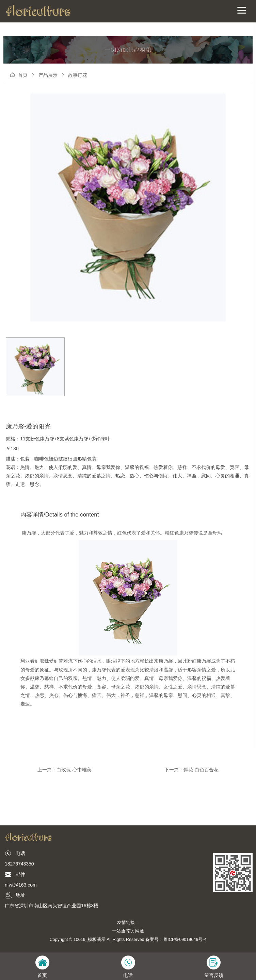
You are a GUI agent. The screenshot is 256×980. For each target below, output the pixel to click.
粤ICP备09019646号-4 (185, 940)
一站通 (119, 931)
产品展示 (48, 75)
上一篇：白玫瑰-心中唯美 (65, 770)
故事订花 (78, 75)
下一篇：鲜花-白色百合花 (191, 770)
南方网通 (135, 931)
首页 (23, 75)
